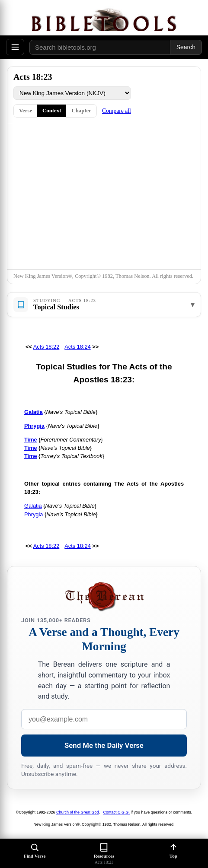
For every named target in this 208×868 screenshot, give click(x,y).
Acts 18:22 (46, 347)
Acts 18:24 (77, 347)
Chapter (81, 111)
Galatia (33, 506)
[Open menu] (15, 47)
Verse (26, 111)
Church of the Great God (78, 812)
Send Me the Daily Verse (104, 745)
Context (52, 111)
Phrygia (34, 514)
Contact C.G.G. (117, 812)
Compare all (117, 111)
